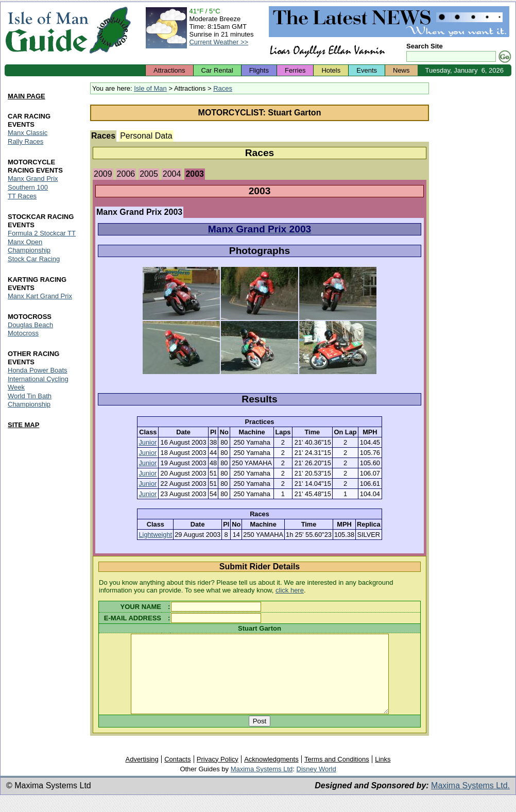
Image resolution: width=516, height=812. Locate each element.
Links (383, 775)
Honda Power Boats (38, 370)
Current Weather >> (219, 42)
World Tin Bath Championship (30, 400)
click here (290, 590)
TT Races (22, 196)
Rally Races (25, 142)
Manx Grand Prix (33, 179)
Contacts (177, 775)
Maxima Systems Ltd (262, 784)
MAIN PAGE (27, 97)
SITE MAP (23, 425)
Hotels (331, 70)
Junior (148, 442)
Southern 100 (28, 187)
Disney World (316, 784)
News (401, 70)
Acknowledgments (271, 775)
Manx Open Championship (29, 246)
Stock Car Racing (34, 259)
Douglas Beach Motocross (30, 329)
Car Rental (217, 70)
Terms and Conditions (337, 775)
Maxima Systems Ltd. (470, 801)
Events (367, 70)
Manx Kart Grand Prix (40, 296)
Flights (259, 70)
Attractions (169, 70)
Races (223, 88)
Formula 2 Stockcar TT (42, 233)
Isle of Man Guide (47, 30)
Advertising (142, 775)
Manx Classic (28, 133)
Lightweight (155, 535)
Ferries (295, 70)
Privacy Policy (218, 775)
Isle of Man (150, 88)
